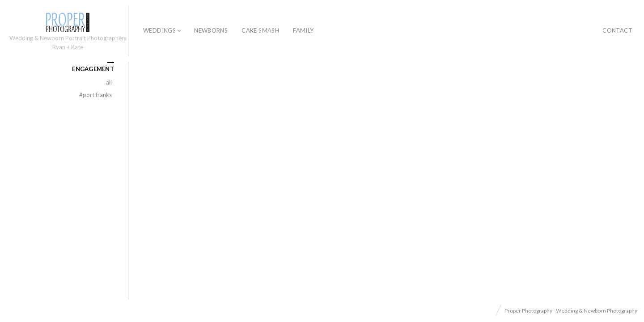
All (109, 82)
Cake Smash (260, 30)
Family (303, 30)
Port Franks (95, 95)
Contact (617, 30)
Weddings (159, 30)
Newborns (211, 30)
